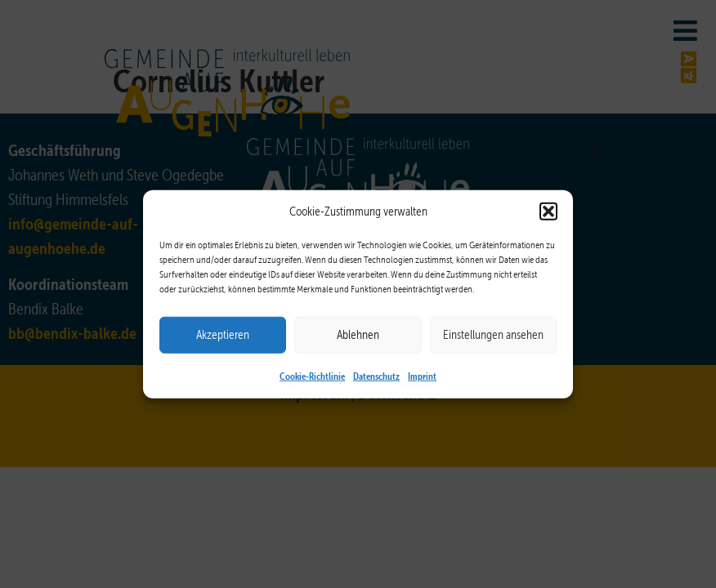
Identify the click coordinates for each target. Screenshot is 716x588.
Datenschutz (376, 375)
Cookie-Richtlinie (312, 375)
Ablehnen (358, 335)
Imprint (422, 375)
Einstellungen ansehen (493, 335)
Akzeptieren (223, 335)
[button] (548, 212)
